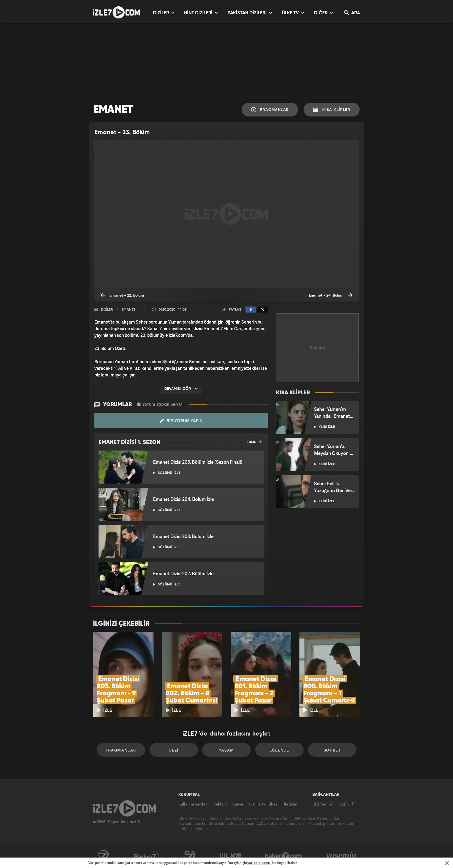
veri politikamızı (259, 863)
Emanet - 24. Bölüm (331, 295)
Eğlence (279, 750)
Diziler (107, 310)
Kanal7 (103, 856)
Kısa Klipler (332, 110)
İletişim (291, 804)
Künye (238, 804)
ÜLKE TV (293, 13)
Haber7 (284, 856)
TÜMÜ (254, 442)
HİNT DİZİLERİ (201, 13)
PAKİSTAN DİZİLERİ (250, 13)
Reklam (220, 804)
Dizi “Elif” (347, 804)
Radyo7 (147, 856)
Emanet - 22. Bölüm (122, 295)
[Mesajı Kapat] (447, 863)
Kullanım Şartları (193, 804)
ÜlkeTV (230, 856)
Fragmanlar (270, 110)
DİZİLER (164, 13)
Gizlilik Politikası (264, 804)
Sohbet (332, 750)
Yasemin (342, 856)
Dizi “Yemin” (323, 804)
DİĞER (324, 13)
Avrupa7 (190, 856)
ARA (352, 13)
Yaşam (227, 750)
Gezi (174, 750)
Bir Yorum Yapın (181, 421)
